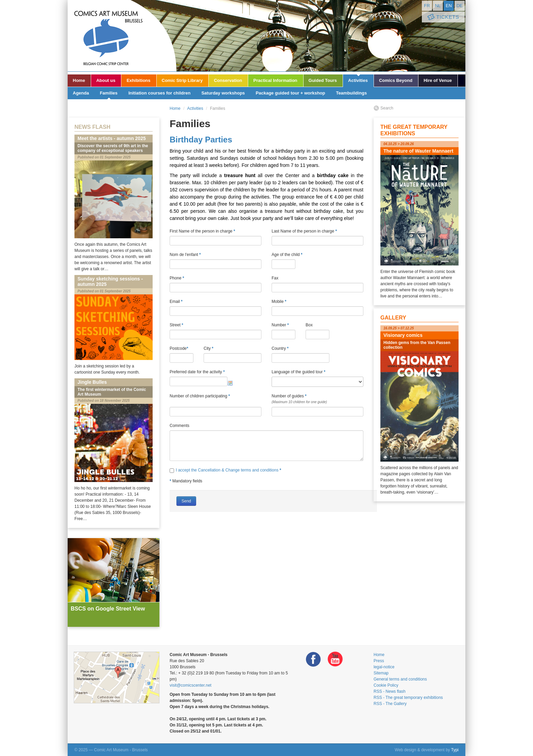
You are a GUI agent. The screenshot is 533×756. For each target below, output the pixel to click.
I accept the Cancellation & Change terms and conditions (228, 470)
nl (438, 6)
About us (106, 80)
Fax (275, 278)
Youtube (335, 659)
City (209, 348)
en (449, 6)
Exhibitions (138, 80)
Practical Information (275, 80)
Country (280, 348)
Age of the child (287, 255)
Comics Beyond (396, 80)
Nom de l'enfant (185, 255)
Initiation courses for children (160, 93)
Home (79, 80)
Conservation (228, 80)
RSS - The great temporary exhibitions (408, 698)
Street (176, 325)
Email (176, 302)
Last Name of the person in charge (304, 231)
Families (109, 93)
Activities (358, 80)
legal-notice (384, 667)
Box (309, 325)
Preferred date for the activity (197, 372)
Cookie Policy (386, 685)
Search (387, 108)
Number (280, 325)
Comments (179, 426)
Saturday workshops (223, 93)
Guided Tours (323, 80)
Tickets (443, 17)
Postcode (179, 348)
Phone (177, 278)
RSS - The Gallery (390, 704)
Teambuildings (351, 93)
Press (379, 661)
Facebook (313, 659)
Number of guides (317, 399)
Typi (455, 750)
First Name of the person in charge (202, 231)
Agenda (81, 93)
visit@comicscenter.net (191, 685)
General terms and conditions (400, 679)
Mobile (279, 302)
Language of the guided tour (298, 372)
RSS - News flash (390, 691)
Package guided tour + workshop (290, 93)
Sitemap (381, 673)
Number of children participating (216, 399)
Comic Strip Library (182, 80)
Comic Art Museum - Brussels (122, 36)
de (460, 6)
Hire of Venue (438, 80)
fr (427, 6)
